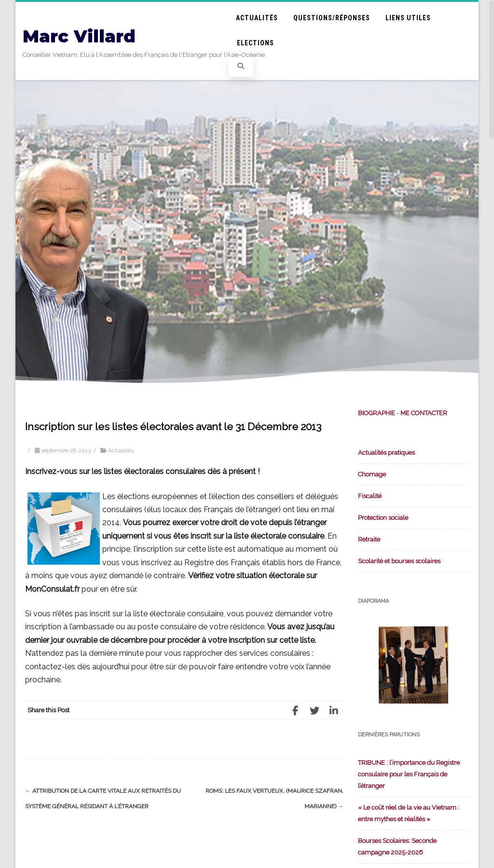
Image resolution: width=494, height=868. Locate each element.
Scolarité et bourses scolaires (399, 561)
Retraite (369, 539)
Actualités (257, 18)
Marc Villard (79, 36)
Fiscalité (370, 496)
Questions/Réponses (332, 18)
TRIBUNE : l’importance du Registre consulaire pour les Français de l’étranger (409, 774)
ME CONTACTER (424, 413)
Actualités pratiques (386, 453)
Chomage (372, 474)
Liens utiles (408, 18)
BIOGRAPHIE (377, 413)
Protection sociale (383, 518)
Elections (255, 43)
